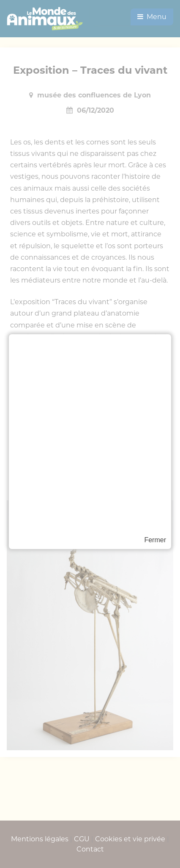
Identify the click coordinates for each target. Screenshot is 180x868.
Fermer (155, 540)
